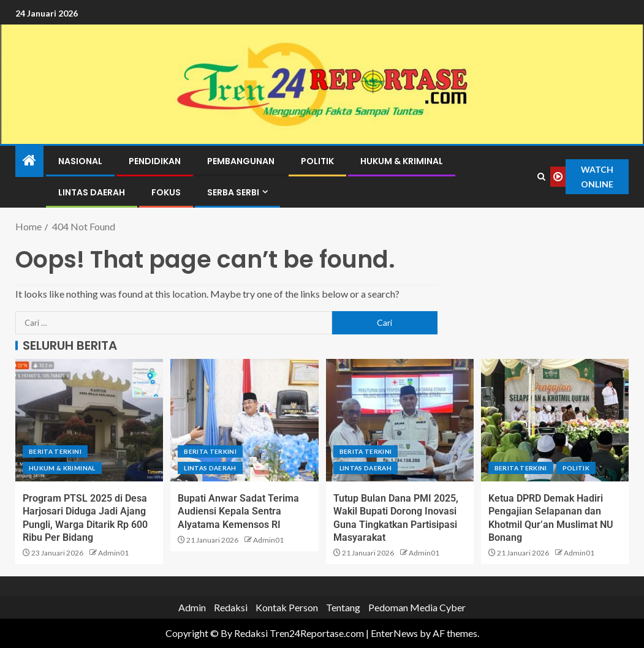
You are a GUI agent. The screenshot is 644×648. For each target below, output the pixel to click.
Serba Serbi (233, 192)
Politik (317, 161)
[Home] (29, 161)
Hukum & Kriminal (402, 161)
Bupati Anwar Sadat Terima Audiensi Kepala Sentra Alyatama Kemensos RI (238, 511)
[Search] (541, 177)
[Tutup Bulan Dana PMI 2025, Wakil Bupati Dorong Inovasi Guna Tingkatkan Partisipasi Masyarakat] (400, 420)
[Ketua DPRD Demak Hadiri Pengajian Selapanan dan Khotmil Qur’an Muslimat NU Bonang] (555, 420)
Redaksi (231, 607)
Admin (192, 607)
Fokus (166, 192)
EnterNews (394, 633)
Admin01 (113, 553)
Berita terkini (55, 451)
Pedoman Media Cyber (417, 607)
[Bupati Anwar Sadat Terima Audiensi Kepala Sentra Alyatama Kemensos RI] (244, 420)
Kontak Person (287, 607)
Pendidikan (155, 161)
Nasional (80, 161)
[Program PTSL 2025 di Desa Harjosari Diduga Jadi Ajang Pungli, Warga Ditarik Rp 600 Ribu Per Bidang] (89, 420)
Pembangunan (241, 161)
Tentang (343, 607)
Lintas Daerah (92, 192)
